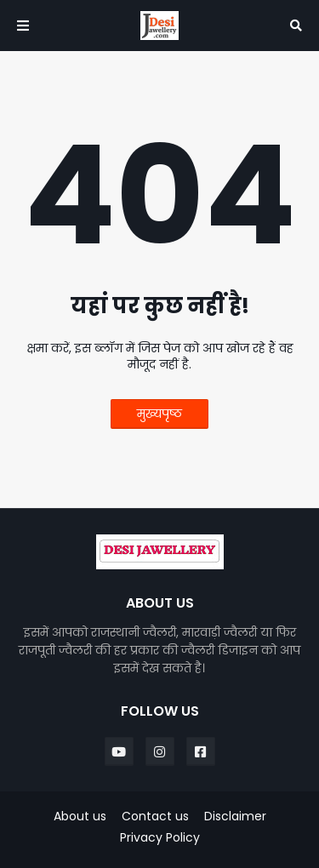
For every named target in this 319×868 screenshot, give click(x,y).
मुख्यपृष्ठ (159, 414)
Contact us (155, 817)
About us (80, 817)
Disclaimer (235, 817)
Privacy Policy (160, 838)
